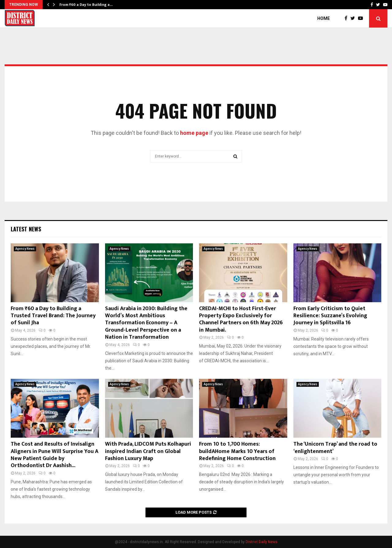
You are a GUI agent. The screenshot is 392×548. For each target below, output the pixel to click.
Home (324, 18)
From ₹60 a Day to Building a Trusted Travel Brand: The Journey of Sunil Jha (53, 316)
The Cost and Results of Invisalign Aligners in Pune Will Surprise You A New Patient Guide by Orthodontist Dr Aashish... (55, 455)
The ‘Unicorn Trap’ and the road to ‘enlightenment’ (335, 448)
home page (194, 133)
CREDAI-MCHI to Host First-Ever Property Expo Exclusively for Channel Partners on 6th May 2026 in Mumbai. (241, 319)
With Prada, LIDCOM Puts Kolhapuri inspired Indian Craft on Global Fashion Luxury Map (148, 451)
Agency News (25, 249)
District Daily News (262, 542)
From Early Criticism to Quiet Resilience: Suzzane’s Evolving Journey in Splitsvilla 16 (330, 316)
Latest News (26, 229)
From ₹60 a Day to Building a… (86, 5)
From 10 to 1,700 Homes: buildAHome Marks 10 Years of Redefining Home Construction (237, 451)
